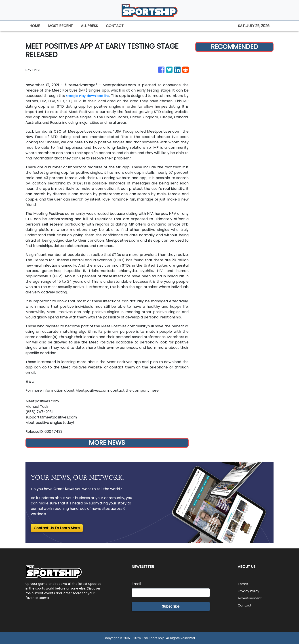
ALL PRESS (89, 26)
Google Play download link (90, 96)
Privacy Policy (250, 591)
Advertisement (251, 598)
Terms (243, 584)
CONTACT (115, 26)
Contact (245, 605)
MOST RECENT (60, 26)
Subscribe (171, 606)
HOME (35, 26)
